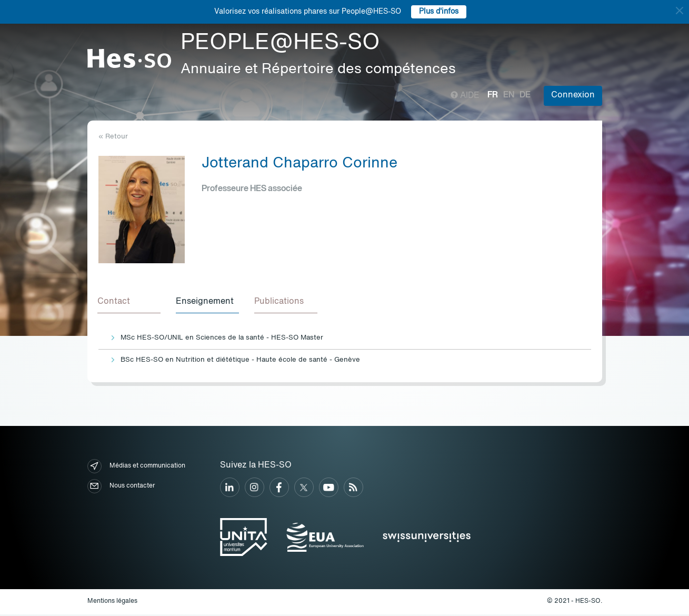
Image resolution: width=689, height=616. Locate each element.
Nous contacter (121, 488)
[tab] (130, 303)
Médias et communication (136, 468)
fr (493, 95)
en (509, 95)
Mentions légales (112, 603)
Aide (465, 96)
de (525, 95)
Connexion (573, 95)
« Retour (113, 137)
